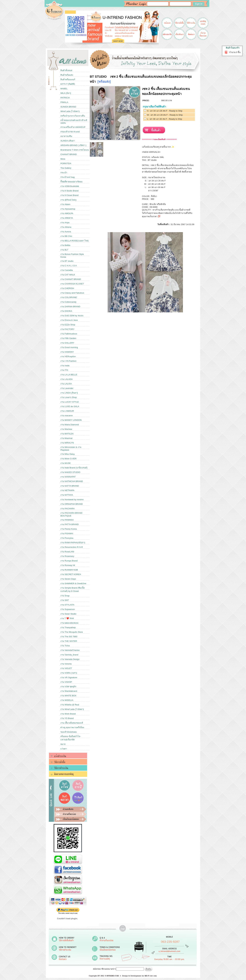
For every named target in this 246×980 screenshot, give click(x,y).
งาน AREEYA (67, 218)
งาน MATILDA (67, 434)
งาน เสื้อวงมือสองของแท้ (72, 723)
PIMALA (64, 102)
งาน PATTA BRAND (70, 524)
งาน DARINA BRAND (70, 306)
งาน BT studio (67, 261)
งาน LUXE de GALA (70, 406)
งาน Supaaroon (68, 609)
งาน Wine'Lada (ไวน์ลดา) (72, 709)
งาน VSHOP (66, 682)
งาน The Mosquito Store (72, 632)
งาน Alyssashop (68, 209)
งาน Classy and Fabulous (72, 293)
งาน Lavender (67, 388)
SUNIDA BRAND (68, 107)
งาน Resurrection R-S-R (72, 547)
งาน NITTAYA (67, 495)
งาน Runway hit (68, 565)
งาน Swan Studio (68, 614)
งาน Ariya (65, 223)
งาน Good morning (69, 347)
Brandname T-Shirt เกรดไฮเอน (75, 150)
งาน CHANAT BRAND (71, 279)
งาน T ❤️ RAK (67, 618)
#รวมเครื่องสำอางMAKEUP (73, 127)
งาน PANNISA (67, 520)
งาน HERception (68, 356)
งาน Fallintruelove (69, 334)
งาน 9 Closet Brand (69, 195)
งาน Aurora (66, 232)
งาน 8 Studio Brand (69, 191)
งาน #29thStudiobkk (70, 186)
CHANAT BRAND (69, 154)
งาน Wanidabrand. (69, 691)
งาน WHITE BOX (68, 696)
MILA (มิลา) (66, 93)
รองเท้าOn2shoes (69, 732)
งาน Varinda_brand (69, 655)
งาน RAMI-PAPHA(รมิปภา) (73, 543)
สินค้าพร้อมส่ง (67, 75)
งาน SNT (65, 600)
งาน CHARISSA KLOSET (72, 284)
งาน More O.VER (68, 459)
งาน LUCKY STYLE (70, 402)
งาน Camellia (67, 270)
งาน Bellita (65, 245)
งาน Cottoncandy (68, 302)
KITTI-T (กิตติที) (68, 84)
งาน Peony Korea (69, 529)
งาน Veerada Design (70, 659)
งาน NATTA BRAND (70, 486)
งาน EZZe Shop (68, 325)
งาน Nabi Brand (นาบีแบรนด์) (74, 468)
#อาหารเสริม (66, 136)
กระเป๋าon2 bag (67, 177)
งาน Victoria (66, 664)
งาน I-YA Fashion (68, 361)
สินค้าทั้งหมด (66, 70)
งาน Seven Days (68, 579)
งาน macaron (67, 416)
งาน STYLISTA (67, 605)
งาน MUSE (66, 463)
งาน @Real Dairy (68, 200)
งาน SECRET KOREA (71, 574)
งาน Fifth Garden (68, 338)
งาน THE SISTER (69, 641)
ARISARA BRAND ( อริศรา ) (73, 145)
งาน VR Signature (69, 677)
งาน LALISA (66, 384)
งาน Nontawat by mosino (72, 499)
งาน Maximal (66, 438)
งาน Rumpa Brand (69, 561)
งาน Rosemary (67, 556)
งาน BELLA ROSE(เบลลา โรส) (75, 241)
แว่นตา (64, 749)
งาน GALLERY (67, 343)
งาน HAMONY (67, 352)
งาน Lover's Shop (69, 397)
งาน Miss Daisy (68, 454)
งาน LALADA (67, 379)
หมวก (63, 744)
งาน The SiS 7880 (69, 637)
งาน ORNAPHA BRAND (72, 504)
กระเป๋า (64, 173)
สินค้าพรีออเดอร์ (68, 79)
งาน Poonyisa (67, 538)
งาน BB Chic (66, 236)
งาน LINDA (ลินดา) (69, 393)
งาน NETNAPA (67, 490)
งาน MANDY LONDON (71, 420)
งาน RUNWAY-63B (69, 570)
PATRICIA (65, 98)
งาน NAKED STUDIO (70, 472)
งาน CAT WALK (68, 275)
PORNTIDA (66, 163)
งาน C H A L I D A (69, 266)
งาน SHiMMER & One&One (73, 583)
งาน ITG (64, 370)
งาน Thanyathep (68, 627)
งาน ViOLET (66, 668)
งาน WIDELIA (67, 700)
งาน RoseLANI (67, 552)
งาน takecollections (69, 623)
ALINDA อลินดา (68, 141)
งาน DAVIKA (66, 311)
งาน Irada (65, 366)
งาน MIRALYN (67, 443)
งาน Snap (65, 596)
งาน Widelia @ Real (70, 705)
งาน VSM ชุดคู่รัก (68, 687)
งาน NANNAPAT (68, 477)
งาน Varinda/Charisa (70, 650)
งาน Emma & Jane (69, 320)
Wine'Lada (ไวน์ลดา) (70, 111)
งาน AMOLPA (67, 213)
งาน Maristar (66, 429)
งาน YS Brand (67, 718)
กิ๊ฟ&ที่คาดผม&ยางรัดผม (71, 182)
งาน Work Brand (68, 714)
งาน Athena (66, 227)
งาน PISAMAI (67, 533)
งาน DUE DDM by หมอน (72, 316)
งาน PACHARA (67, 509)
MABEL (64, 89)
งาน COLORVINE (69, 297)
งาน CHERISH (67, 288)
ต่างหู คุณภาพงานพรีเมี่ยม (72, 727)
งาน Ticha (65, 646)
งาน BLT (64, 250)
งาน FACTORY (67, 329)
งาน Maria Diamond (70, 425)
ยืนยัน (148, 969)
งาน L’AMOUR (67, 411)
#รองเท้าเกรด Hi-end (70, 132)
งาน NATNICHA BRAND (72, 481)
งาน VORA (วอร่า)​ (69, 673)
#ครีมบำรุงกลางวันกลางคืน (73, 116)
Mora (63, 159)
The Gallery (66, 168)
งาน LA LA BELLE (69, 375)
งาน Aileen (65, 204)
